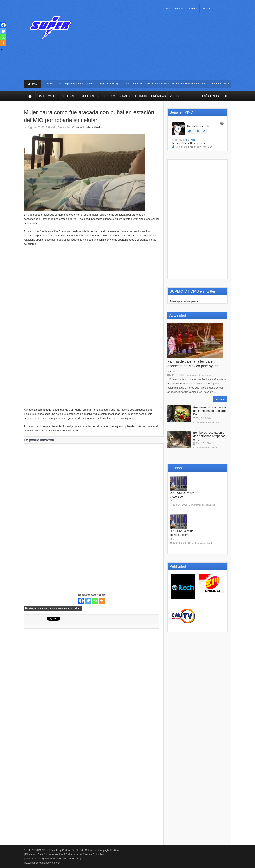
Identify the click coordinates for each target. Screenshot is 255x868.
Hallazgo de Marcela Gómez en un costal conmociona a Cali (143, 84)
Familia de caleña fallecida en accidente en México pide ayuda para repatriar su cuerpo (60, 84)
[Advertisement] (157, 48)
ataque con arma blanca (42, 608)
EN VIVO (179, 9)
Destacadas (64, 127)
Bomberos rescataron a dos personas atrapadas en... (209, 436)
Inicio (168, 9)
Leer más (220, 399)
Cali (53, 127)
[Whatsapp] (95, 601)
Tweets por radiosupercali (184, 301)
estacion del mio (73, 608)
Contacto (206, 9)
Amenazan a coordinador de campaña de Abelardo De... (210, 411)
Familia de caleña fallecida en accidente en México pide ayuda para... (193, 366)
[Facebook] (81, 601)
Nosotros (193, 9)
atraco (59, 608)
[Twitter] (88, 601)
